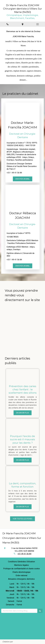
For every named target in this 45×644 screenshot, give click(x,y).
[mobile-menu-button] (37, 24)
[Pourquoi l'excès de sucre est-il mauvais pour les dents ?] (22, 425)
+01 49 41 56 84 (24, 554)
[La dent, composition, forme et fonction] (22, 473)
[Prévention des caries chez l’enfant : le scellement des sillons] (22, 376)
